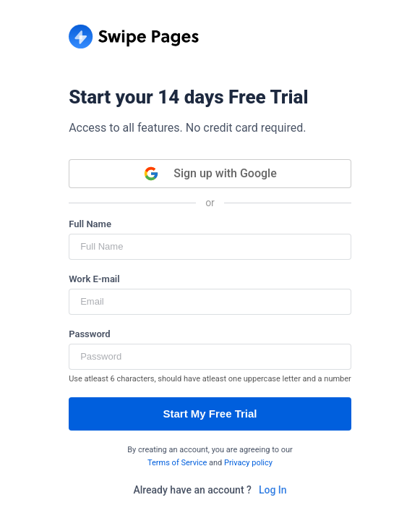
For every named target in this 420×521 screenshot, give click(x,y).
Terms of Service (177, 463)
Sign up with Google (210, 174)
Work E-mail (94, 279)
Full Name (90, 224)
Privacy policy (248, 463)
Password (89, 334)
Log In (273, 490)
